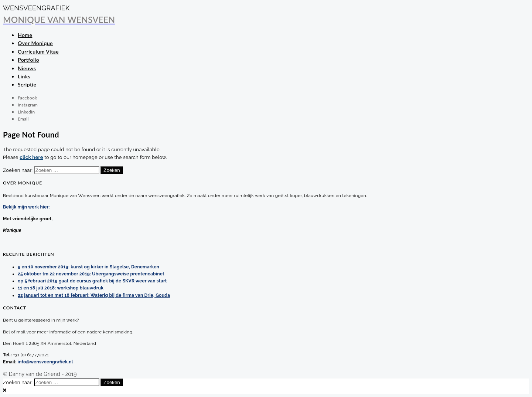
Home (25, 35)
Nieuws (27, 68)
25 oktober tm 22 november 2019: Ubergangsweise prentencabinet (91, 274)
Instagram (28, 105)
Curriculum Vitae (38, 52)
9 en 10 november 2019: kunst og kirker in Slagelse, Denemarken (88, 267)
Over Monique (35, 43)
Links (24, 76)
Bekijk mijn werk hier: (26, 207)
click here (31, 157)
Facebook (27, 98)
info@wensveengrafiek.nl (45, 362)
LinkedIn (26, 112)
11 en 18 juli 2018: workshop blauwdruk (61, 288)
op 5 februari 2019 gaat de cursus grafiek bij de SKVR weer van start (92, 281)
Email (23, 119)
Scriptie (27, 84)
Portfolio (28, 60)
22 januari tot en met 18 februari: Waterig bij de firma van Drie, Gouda (94, 295)
